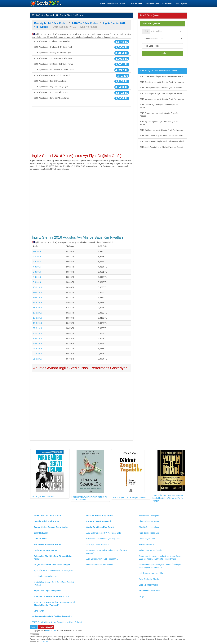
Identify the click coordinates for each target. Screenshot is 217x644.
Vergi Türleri (39, 611)
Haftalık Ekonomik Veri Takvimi (100, 565)
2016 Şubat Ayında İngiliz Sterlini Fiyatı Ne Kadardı (162, 82)
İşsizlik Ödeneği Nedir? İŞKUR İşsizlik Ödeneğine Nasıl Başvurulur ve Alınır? (160, 566)
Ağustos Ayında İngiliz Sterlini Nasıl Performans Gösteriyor (80, 368)
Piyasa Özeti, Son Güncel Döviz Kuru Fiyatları (54, 570)
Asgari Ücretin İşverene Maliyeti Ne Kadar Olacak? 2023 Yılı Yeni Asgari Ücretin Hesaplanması (161, 558)
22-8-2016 (37, 328)
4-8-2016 (37, 267)
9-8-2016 (37, 282)
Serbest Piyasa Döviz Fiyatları (159, 3)
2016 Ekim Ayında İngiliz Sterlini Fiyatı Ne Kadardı (161, 136)
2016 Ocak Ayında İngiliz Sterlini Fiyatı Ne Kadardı (161, 76)
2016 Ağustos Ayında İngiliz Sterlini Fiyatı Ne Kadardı (159, 123)
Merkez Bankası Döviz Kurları (113, 3)
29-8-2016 (37, 354)
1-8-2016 (37, 251)
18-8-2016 (37, 318)
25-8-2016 (37, 343)
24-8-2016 (37, 338)
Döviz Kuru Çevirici (151, 24)
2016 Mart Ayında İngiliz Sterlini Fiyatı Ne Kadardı (161, 88)
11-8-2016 (37, 292)
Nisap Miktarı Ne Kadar (149, 521)
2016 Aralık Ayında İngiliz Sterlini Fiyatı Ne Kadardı (162, 147)
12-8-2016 (37, 297)
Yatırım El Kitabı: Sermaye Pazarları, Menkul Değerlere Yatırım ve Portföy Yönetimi (169, 476)
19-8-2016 (37, 323)
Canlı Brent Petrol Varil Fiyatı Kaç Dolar (103, 539)
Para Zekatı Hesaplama (149, 533)
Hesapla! (162, 53)
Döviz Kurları (51, 630)
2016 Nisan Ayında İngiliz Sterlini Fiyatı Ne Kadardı (162, 93)
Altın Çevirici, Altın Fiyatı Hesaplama (102, 559)
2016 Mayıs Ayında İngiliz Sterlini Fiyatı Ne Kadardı (162, 99)
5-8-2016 (37, 272)
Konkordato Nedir (146, 545)
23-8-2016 (37, 333)
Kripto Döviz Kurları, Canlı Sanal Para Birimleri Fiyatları (54, 583)
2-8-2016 (37, 257)
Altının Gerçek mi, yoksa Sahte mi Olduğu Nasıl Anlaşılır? (107, 552)
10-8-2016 (37, 287)
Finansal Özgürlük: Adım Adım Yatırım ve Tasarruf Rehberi (89, 475)
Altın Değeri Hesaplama (149, 527)
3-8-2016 (37, 262)
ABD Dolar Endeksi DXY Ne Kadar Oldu (104, 533)
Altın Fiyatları (182, 3)
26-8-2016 (37, 349)
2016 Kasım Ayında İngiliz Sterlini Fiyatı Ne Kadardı (162, 141)
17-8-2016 (37, 313)
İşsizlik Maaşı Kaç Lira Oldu (151, 573)
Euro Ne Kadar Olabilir (149, 585)
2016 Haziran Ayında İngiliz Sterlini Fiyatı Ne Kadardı (159, 106)
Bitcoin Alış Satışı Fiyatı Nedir (46, 576)
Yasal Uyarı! (45, 641)
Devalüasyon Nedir (147, 539)
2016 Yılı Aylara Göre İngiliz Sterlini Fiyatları (159, 71)
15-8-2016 (37, 303)
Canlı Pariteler (136, 3)
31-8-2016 (37, 359)
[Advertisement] (82, 129)
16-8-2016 (37, 308)
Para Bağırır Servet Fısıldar (47, 474)
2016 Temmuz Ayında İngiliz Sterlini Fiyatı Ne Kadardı (159, 115)
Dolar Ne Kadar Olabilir (149, 579)
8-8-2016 (37, 277)
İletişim (142, 596)
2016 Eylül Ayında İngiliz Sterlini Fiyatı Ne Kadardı (161, 130)
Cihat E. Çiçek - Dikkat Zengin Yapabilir (129, 474)
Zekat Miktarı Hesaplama (150, 516)
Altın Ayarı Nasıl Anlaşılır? (97, 545)
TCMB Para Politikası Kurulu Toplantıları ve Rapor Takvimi (57, 622)
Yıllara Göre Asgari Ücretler (151, 550)
